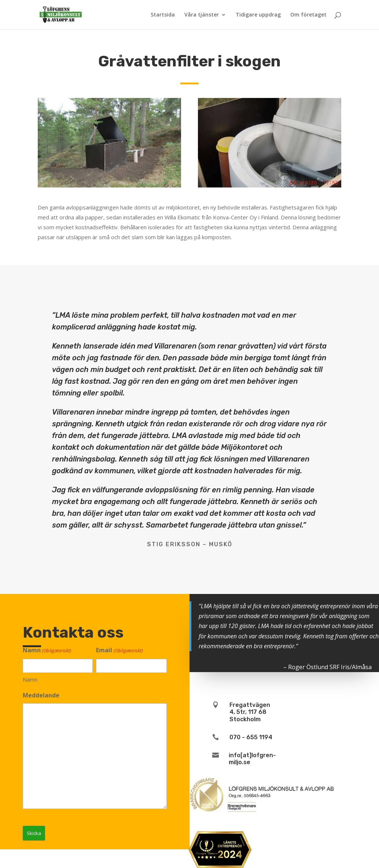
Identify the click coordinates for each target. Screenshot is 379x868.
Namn (30, 679)
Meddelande (41, 695)
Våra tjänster (202, 15)
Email (119, 651)
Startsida (163, 15)
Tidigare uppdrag (258, 15)
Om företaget (308, 15)
